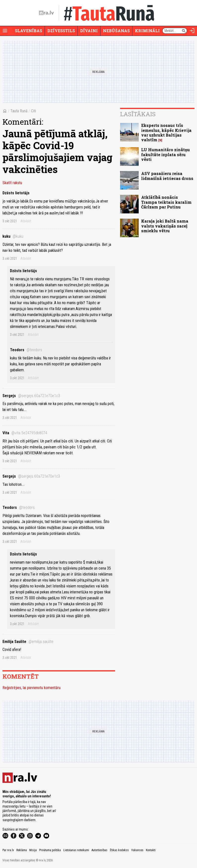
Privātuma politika (50, 850)
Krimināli (147, 31)
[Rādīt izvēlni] (5, 31)
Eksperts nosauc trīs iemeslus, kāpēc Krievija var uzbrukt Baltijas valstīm (166, 132)
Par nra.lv (8, 850)
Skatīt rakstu (12, 183)
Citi (33, 111)
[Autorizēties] (192, 31)
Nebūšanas (116, 31)
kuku (13, 236)
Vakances (137, 850)
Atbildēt (26, 221)
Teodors (26, 350)
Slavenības (29, 31)
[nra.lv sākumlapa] (46, 13)
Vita (25, 433)
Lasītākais (138, 114)
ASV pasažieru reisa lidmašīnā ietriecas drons (167, 176)
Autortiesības (99, 850)
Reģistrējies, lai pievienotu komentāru (32, 688)
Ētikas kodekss (119, 850)
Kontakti (151, 850)
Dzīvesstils (61, 31)
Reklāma (22, 850)
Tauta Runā (19, 111)
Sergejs (31, 396)
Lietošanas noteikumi (76, 850)
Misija (33, 850)
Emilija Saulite (28, 642)
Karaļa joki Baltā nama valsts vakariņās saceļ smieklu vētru (165, 226)
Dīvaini (89, 31)
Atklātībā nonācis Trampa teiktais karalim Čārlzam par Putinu (166, 202)
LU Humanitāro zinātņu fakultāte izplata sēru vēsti (165, 154)
